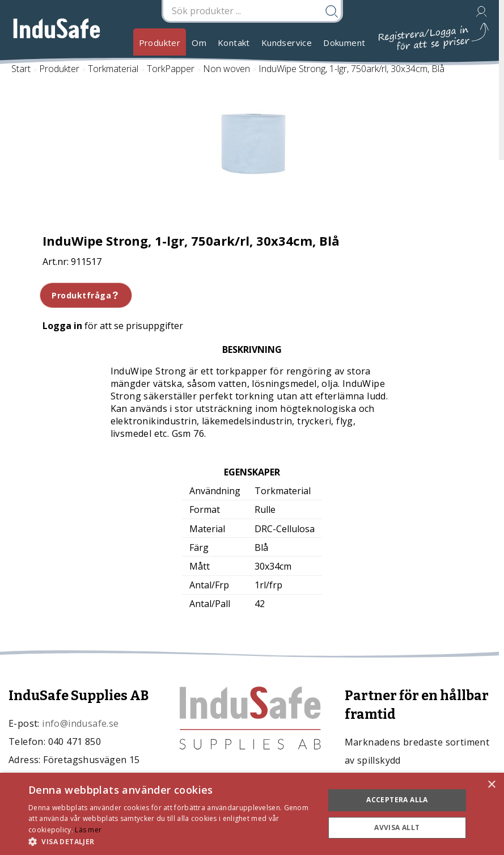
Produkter (160, 43)
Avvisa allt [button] (397, 827)
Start (21, 69)
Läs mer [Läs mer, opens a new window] (88, 830)
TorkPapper (171, 69)
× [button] (491, 785)
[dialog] (252, 814)
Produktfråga (86, 295)
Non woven (226, 69)
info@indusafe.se (80, 723)
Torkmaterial (113, 69)
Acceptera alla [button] (397, 800)
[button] (172, 841)
